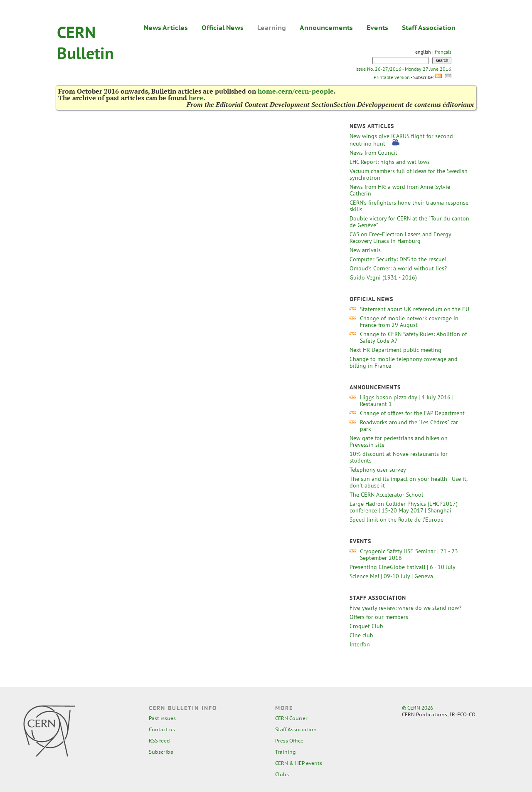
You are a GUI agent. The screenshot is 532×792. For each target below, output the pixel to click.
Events (377, 27)
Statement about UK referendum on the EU (415, 309)
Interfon (360, 644)
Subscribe (161, 752)
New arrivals (365, 250)
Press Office (289, 741)
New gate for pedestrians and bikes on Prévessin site (399, 441)
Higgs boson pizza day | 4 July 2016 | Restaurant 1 (407, 401)
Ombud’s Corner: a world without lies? (398, 268)
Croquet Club (366, 626)
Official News (223, 27)
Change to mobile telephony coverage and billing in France (404, 362)
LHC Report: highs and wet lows (390, 162)
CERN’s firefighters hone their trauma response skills (409, 206)
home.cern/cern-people (296, 91)
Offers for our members (379, 617)
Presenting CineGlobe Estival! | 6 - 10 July (402, 567)
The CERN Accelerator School (386, 495)
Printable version (392, 77)
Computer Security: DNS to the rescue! (398, 259)
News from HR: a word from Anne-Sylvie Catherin (400, 190)
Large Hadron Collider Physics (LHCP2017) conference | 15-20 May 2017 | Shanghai (404, 507)
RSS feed (159, 741)
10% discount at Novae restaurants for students (399, 457)
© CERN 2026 (417, 708)
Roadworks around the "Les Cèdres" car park (409, 426)
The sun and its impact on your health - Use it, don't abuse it (408, 482)
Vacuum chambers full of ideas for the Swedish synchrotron (409, 174)
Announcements (326, 27)
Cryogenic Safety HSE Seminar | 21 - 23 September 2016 (409, 554)
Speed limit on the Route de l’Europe (397, 520)
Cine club (361, 635)
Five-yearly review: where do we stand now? (405, 608)
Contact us (162, 729)
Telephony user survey (378, 470)
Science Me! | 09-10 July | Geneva (391, 576)
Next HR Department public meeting (395, 350)
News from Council (373, 153)
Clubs (282, 774)
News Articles (166, 27)
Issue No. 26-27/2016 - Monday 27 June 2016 (403, 69)
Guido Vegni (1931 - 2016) (383, 277)
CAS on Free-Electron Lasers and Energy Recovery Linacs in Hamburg (400, 238)
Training (286, 752)
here (196, 98)
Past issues (162, 718)
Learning (272, 27)
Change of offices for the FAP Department (412, 413)
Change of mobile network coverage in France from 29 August (409, 322)
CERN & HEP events (299, 763)
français (443, 52)
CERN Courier (291, 718)
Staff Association (429, 27)
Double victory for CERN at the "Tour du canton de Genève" (409, 222)
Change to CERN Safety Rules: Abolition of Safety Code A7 (413, 337)
